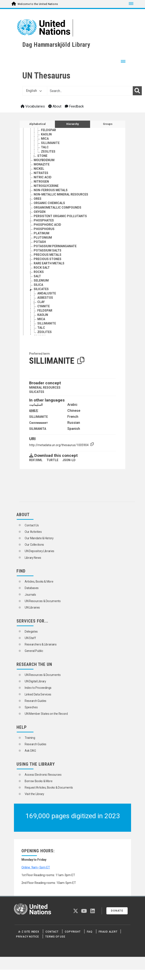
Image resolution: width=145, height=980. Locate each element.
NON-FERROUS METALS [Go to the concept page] (51, 193)
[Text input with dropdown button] (90, 91)
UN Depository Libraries (39, 551)
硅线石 (34, 411)
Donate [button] (117, 911)
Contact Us (32, 525)
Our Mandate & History (39, 538)
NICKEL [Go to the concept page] (39, 171)
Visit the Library (34, 794)
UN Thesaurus (46, 76)
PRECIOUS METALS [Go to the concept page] (48, 257)
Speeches (31, 707)
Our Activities (33, 532)
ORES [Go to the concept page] (38, 201)
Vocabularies (33, 106)
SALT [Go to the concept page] (37, 279)
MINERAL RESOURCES (45, 388)
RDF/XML (36, 460)
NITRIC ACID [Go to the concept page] (43, 180)
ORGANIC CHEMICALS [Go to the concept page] (49, 206)
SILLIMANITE (39, 417)
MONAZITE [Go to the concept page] (42, 167)
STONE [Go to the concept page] (42, 158)
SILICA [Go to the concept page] (38, 287)
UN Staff (30, 638)
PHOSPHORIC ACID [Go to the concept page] (47, 227)
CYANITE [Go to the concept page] (47, 128)
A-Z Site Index (29, 932)
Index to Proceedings (38, 688)
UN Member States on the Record (46, 714)
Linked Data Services (38, 694)
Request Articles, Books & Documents (49, 788)
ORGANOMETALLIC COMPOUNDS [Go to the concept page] (57, 210)
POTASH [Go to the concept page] (40, 244)
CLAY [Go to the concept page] (41, 304)
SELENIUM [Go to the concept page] (41, 283)
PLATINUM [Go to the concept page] (42, 236)
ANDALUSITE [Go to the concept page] (47, 296)
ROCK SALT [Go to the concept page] (42, 270)
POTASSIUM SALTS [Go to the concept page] (48, 253)
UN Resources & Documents (43, 601)
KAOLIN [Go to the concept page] (46, 137)
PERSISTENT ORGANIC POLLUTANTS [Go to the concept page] (60, 219)
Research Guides (35, 701)
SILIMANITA (38, 429)
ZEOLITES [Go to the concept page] (48, 154)
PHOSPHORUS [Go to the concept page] (44, 232)
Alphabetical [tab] (37, 124)
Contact (52, 932)
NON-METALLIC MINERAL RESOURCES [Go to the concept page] (61, 197)
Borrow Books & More (39, 781)
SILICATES (37, 392)
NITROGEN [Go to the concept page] (41, 184)
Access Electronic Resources (43, 775)
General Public (34, 651)
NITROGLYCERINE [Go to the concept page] (46, 188)
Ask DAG (30, 751)
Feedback (74, 106)
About (55, 106)
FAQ (90, 932)
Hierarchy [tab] (72, 124)
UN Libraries (32, 607)
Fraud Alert (108, 932)
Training (30, 738)
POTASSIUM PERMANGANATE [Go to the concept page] (55, 249)
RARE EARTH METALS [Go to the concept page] (49, 266)
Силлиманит (39, 423)
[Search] (137, 91)
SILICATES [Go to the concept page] (41, 292)
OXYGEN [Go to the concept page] (40, 214)
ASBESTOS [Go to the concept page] (45, 300)
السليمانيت (36, 405)
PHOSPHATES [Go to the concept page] (44, 223)
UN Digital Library (35, 681)
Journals (30, 595)
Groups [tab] (108, 124)
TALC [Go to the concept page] (45, 150)
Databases (32, 588)
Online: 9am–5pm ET (36, 867)
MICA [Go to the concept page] (45, 141)
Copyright (73, 932)
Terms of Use (55, 937)
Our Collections (34, 545)
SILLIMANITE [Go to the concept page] (50, 145)
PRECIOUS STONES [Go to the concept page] (48, 262)
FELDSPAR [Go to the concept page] (48, 133)
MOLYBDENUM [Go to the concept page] (44, 163)
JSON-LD (69, 460)
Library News (33, 558)
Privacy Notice (28, 937)
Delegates (31, 632)
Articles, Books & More (39, 582)
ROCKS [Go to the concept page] (39, 274)
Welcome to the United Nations (38, 4)
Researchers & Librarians (41, 644)
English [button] (34, 91)
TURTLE (52, 460)
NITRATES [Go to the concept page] (41, 176)
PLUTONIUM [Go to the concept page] (43, 240)
